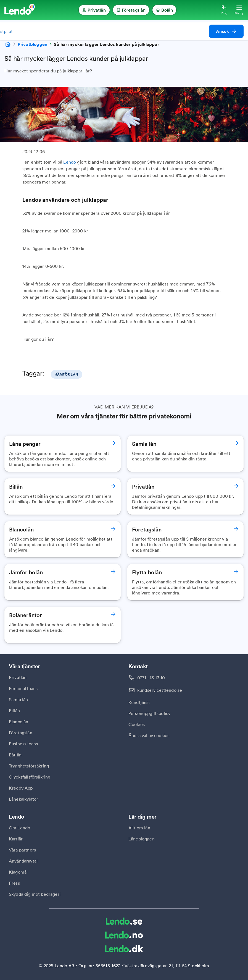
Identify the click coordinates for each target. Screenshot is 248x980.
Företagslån (21, 733)
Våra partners (22, 850)
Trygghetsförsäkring (29, 766)
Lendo (70, 162)
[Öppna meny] (239, 10)
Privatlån (18, 677)
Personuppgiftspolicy (149, 713)
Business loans (23, 744)
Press (14, 883)
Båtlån (15, 755)
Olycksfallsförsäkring (30, 777)
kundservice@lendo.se (160, 690)
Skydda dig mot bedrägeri (35, 894)
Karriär (16, 839)
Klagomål (18, 872)
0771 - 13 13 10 (151, 678)
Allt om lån (139, 828)
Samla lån (18, 699)
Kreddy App (21, 788)
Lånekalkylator (23, 799)
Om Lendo (19, 828)
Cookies (137, 724)
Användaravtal (23, 861)
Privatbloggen (32, 44)
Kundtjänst (139, 702)
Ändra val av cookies (149, 735)
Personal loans (23, 688)
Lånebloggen (142, 839)
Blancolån (19, 722)
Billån (14, 711)
